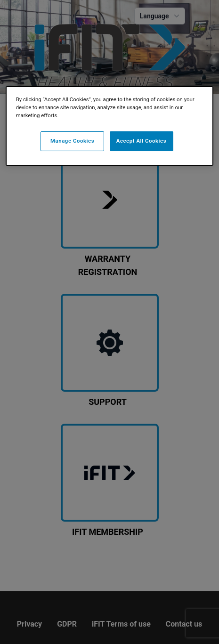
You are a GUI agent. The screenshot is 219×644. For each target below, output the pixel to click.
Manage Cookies (72, 141)
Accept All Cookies (141, 141)
